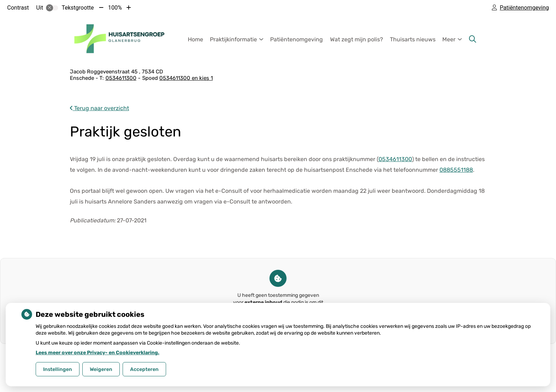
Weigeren (101, 369)
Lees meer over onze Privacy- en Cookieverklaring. (97, 353)
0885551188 (456, 170)
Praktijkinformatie (233, 39)
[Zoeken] (473, 39)
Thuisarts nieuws (413, 39)
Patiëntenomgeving (297, 39)
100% (115, 8)
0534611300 (395, 159)
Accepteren (144, 369)
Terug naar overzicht (99, 108)
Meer (449, 39)
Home (195, 39)
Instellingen (58, 369)
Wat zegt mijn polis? (357, 39)
